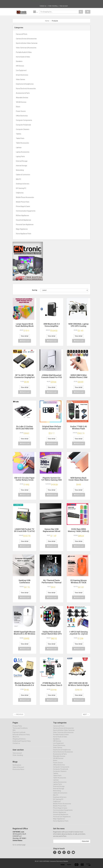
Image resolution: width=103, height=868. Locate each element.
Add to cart (25, 341)
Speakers (19, 61)
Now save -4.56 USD (39, 2)
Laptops (19, 147)
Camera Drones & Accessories (26, 39)
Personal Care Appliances (25, 225)
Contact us (43, 6)
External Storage (22, 161)
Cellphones (20, 193)
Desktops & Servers (23, 184)
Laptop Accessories (23, 152)
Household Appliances (24, 220)
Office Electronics (22, 116)
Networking (20, 170)
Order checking (53, 6)
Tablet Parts (20, 138)
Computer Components (24, 120)
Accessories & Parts (23, 93)
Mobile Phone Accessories (25, 197)
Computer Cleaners (23, 129)
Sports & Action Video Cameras (27, 43)
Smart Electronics (22, 75)
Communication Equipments (26, 211)
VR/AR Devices (21, 102)
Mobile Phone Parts (23, 202)
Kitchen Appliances (22, 215)
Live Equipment (21, 70)
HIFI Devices (20, 66)
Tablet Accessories (22, 143)
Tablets (19, 134)
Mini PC (19, 179)
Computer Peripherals (23, 125)
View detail (25, 336)
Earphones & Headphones (25, 84)
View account (64, 6)
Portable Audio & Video (24, 52)
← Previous (19, 714)
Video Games (21, 79)
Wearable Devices (22, 98)
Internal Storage (21, 166)
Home (47, 21)
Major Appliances (22, 229)
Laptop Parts (20, 157)
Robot (18, 107)
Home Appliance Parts (24, 234)
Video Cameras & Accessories (26, 48)
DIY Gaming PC (21, 188)
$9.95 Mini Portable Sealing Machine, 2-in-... (59, 2)
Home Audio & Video (23, 57)
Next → (86, 714)
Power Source (21, 111)
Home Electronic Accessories (26, 89)
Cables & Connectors (23, 175)
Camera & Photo (22, 34)
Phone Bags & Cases (23, 206)
